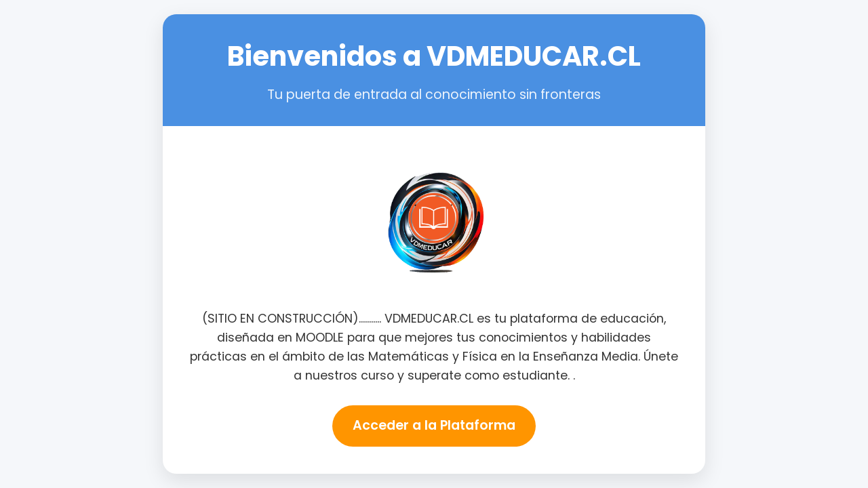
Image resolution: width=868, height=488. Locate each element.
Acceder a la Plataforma (434, 425)
